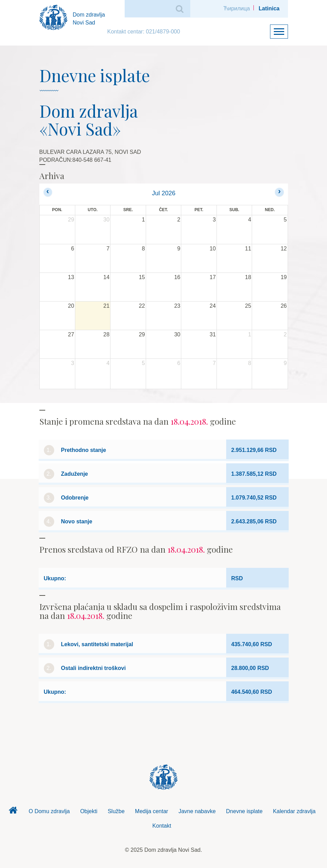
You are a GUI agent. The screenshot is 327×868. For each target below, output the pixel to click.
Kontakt (162, 826)
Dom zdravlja (13, 812)
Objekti (89, 811)
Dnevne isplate (244, 811)
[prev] (48, 192)
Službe (116, 811)
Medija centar (152, 811)
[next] (279, 192)
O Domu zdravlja (49, 811)
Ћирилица (237, 8)
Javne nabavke (197, 811)
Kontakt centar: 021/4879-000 (144, 32)
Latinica (269, 8)
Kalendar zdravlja (294, 811)
